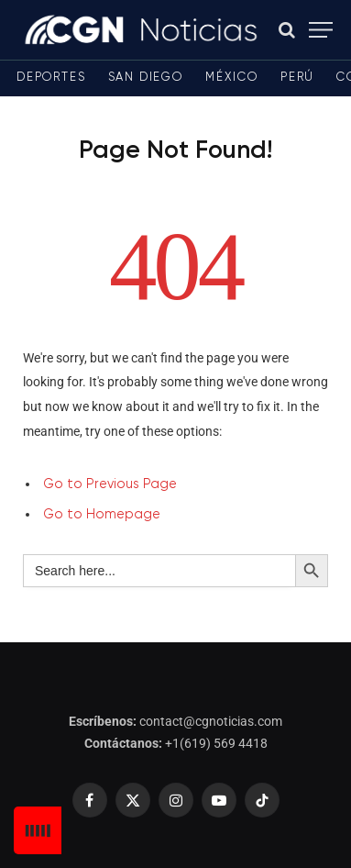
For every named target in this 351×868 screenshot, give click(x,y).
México (232, 78)
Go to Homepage (102, 515)
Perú (297, 78)
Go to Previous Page (110, 484)
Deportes (51, 78)
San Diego (146, 78)
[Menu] (321, 30)
